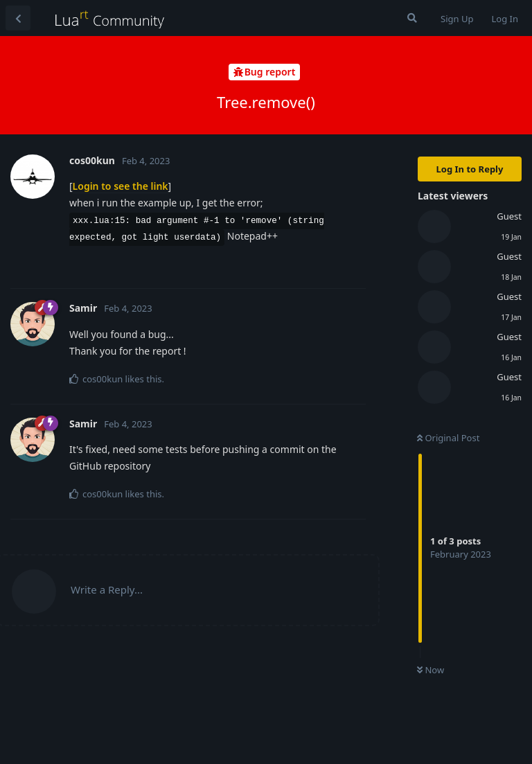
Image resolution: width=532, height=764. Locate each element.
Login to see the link (121, 186)
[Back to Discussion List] (18, 18)
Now (431, 670)
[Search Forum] (412, 18)
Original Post (448, 438)
